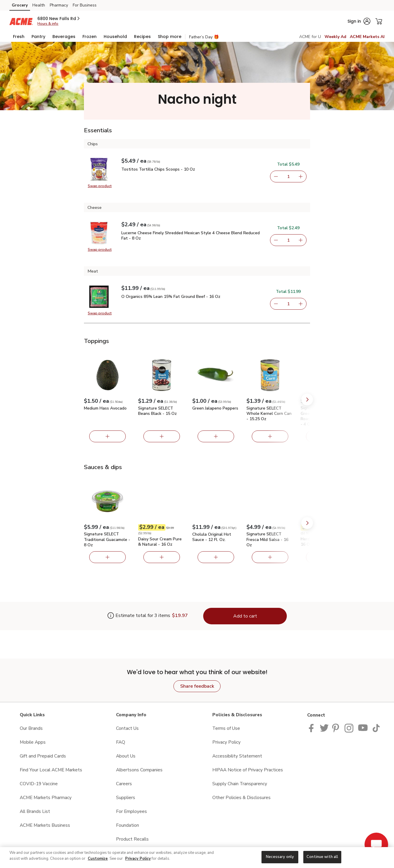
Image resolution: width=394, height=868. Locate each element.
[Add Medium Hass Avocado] (107, 436)
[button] (59, 19)
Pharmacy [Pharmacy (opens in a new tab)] (59, 5)
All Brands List (35, 811)
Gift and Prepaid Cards (43, 756)
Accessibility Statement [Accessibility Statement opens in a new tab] (237, 756)
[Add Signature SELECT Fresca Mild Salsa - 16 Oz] (270, 557)
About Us (126, 756)
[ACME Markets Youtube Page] (363, 728)
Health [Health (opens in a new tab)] (39, 5)
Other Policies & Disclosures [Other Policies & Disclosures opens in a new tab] (241, 797)
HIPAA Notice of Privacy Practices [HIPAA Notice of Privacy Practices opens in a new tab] (248, 770)
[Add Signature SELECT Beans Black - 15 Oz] (162, 436)
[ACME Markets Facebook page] (313, 728)
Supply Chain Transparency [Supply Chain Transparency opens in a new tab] (240, 784)
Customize (98, 859)
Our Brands (31, 728)
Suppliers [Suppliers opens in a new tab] (126, 797)
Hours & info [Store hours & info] (48, 24)
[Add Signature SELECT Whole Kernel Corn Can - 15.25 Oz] (270, 436)
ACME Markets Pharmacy (46, 797)
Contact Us (127, 728)
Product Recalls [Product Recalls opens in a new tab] (132, 839)
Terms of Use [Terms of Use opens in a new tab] (226, 728)
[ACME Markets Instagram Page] (349, 728)
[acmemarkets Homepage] (21, 21)
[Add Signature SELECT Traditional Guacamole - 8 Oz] (107, 557)
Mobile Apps (33, 742)
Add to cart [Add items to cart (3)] (245, 616)
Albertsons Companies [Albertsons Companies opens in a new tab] (139, 770)
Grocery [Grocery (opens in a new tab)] (20, 5)
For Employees (131, 811)
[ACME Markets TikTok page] (376, 728)
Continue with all (322, 857)
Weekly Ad (335, 37)
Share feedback (197, 686)
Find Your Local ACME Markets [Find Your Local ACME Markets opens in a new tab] (51, 770)
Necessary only (280, 857)
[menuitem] (19, 37)
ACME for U (310, 37)
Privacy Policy (138, 859)
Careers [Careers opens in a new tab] (124, 784)
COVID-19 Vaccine (39, 784)
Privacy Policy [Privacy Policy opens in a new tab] (226, 742)
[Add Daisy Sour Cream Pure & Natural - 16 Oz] (162, 557)
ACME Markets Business (45, 825)
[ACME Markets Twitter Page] (324, 728)
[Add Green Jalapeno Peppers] (216, 436)
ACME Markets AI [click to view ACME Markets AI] (367, 37)
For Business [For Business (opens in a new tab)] (85, 5)
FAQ (121, 742)
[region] (197, 858)
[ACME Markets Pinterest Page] (337, 728)
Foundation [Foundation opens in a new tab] (128, 825)
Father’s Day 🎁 (204, 37)
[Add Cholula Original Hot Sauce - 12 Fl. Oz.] (216, 557)
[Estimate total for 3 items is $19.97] (139, 616)
